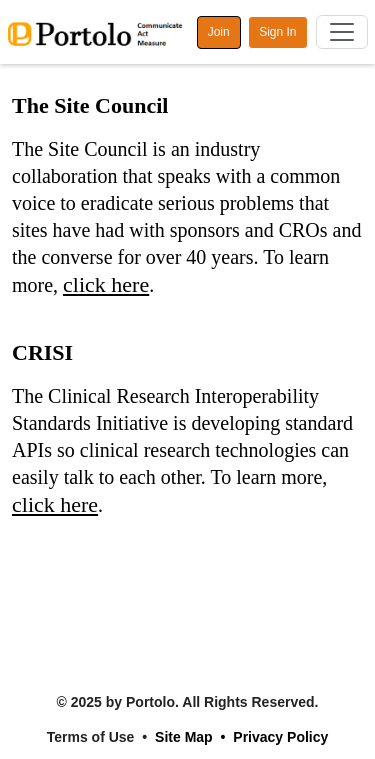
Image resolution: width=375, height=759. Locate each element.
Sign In (277, 32)
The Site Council (90, 105)
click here (106, 284)
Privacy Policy (280, 737)
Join (219, 32)
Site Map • (190, 737)
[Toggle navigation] (342, 32)
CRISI (42, 352)
